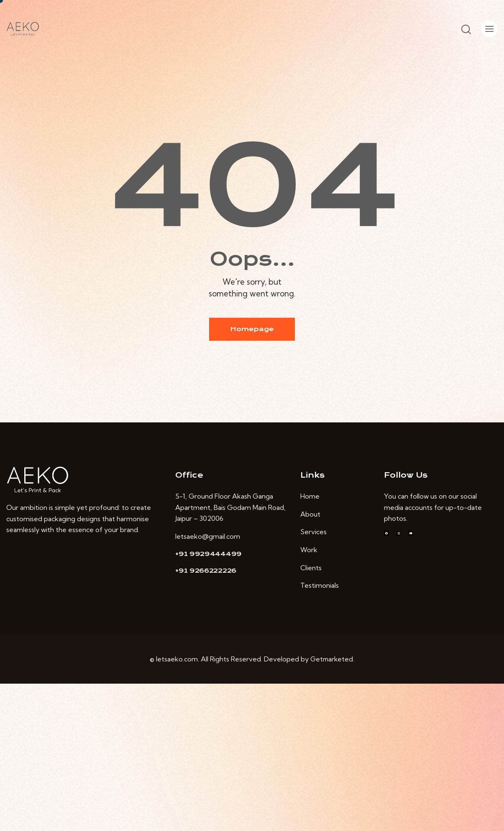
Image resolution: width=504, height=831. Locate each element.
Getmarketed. (332, 659)
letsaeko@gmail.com (208, 536)
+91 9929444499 (209, 554)
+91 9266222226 (206, 571)
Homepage (252, 329)
